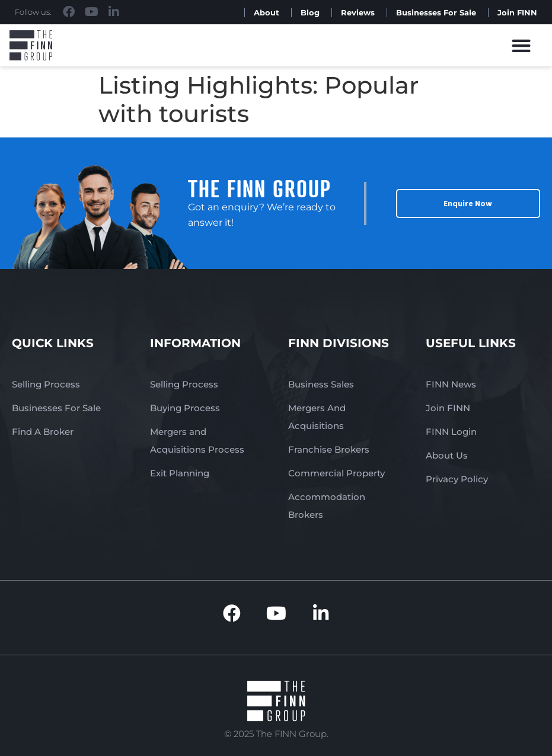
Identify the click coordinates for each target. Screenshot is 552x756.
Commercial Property (336, 473)
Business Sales (321, 384)
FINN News (451, 384)
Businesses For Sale (436, 12)
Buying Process (185, 408)
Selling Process (46, 384)
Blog (310, 12)
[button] (521, 45)
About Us (447, 455)
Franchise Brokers (329, 449)
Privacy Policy (457, 479)
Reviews (358, 12)
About (267, 12)
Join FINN (517, 12)
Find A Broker (43, 432)
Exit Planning (180, 473)
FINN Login (451, 432)
